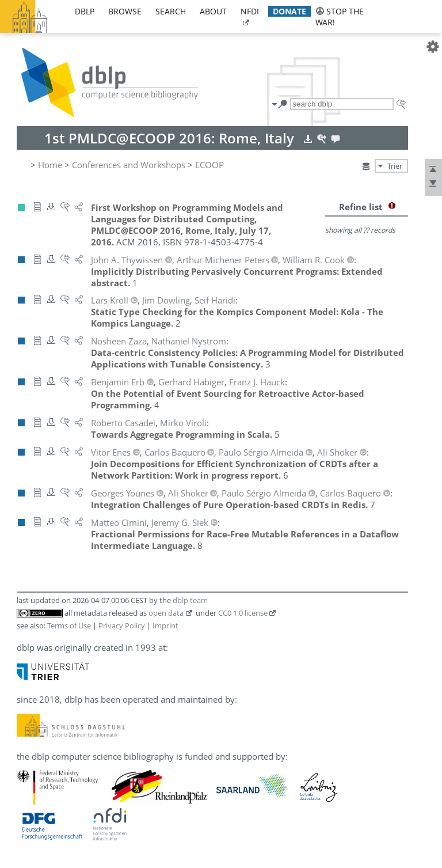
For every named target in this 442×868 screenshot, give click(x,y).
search (171, 11)
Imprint (165, 626)
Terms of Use (69, 626)
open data (166, 613)
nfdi (250, 11)
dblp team (190, 600)
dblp (85, 11)
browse (125, 11)
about (213, 11)
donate (289, 11)
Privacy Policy (122, 626)
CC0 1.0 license (243, 613)
